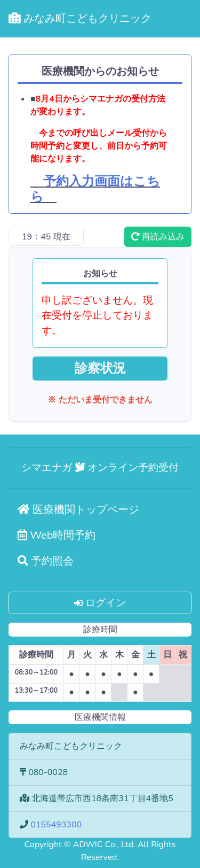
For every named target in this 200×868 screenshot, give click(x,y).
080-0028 (48, 772)
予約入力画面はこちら (95, 189)
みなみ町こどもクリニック (80, 18)
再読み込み (158, 237)
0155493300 (56, 825)
